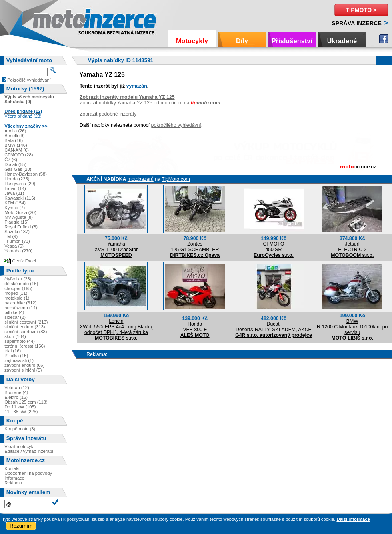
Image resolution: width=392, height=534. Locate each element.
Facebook (384, 39)
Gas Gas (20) (18, 169)
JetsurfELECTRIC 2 (352, 247)
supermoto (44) (20, 341)
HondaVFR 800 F (195, 327)
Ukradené (342, 41)
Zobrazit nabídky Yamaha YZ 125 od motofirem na (150, 103)
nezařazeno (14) (21, 308)
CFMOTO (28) (19, 155)
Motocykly (192, 41)
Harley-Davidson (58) (26, 174)
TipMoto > (361, 10)
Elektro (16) (16, 397)
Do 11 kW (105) (20, 407)
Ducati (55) (15, 164)
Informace (14, 478)
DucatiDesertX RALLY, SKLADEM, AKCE (274, 327)
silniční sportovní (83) (26, 332)
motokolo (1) (17, 298)
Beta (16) (14, 140)
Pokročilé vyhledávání (29, 80)
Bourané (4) (16, 392)
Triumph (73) (17, 241)
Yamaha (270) (18, 251)
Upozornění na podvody (28, 473)
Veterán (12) (17, 388)
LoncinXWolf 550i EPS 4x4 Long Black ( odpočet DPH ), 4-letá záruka (116, 327)
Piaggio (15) (16, 222)
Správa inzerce (357, 23)
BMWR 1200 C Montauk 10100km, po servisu (352, 327)
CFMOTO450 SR (273, 247)
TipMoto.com (176, 179)
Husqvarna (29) (20, 184)
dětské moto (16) (21, 284)
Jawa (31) (14, 193)
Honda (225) (17, 179)
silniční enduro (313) (25, 327)
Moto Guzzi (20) (20, 212)
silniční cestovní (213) (26, 322)
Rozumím (21, 526)
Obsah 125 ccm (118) (26, 402)
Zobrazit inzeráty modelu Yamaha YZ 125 (127, 97)
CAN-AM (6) (17, 150)
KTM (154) (15, 203)
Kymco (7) (15, 208)
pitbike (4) (14, 312)
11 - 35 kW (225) (21, 412)
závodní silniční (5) (23, 370)
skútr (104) (15, 336)
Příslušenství (292, 41)
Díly (242, 41)
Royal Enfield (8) (21, 227)
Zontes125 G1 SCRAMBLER (195, 247)
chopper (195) (18, 288)
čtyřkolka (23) (18, 279)
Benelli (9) (14, 136)
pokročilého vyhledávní (176, 125)
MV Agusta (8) (19, 217)
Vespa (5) (14, 246)
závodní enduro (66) (24, 365)
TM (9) (11, 236)
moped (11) (16, 293)
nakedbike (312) (20, 303)
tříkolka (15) (16, 356)
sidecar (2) (15, 317)
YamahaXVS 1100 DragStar (116, 247)
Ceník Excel (24, 261)
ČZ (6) (11, 160)
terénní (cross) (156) (25, 346)
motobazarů (141, 179)
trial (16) (13, 351)
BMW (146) (16, 145)
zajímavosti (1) (19, 360)
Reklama (13, 483)
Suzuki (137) (17, 232)
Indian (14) (15, 188)
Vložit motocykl (19, 446)
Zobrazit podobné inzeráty (108, 114)
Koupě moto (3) (20, 429)
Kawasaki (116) (20, 198)
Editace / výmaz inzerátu (29, 451)
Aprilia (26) (15, 131)
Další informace (353, 519)
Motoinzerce (50, 20)
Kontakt (12, 468)
